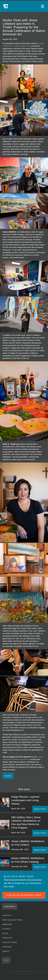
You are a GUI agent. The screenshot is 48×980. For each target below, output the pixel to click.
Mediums (7, 924)
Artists (7, 915)
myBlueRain (10, 906)
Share (8, 776)
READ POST (40, 809)
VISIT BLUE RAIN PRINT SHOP (24, 895)
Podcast (7, 938)
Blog (5, 933)
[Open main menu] (43, 6)
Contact (7, 947)
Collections (10, 942)
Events (7, 929)
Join (6, 960)
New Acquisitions (13, 920)
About (6, 951)
